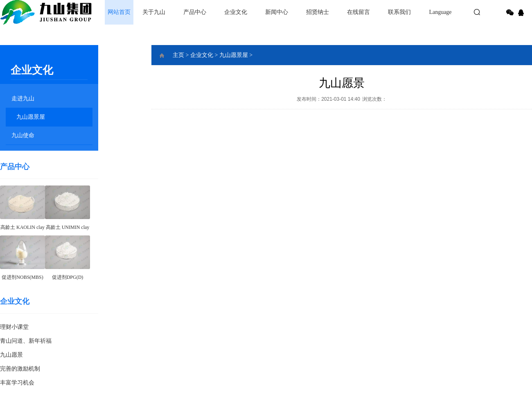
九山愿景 (11, 355)
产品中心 (195, 12)
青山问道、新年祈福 (26, 341)
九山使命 (23, 135)
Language (440, 12)
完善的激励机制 (20, 369)
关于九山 (154, 12)
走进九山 (23, 98)
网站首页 (119, 12)
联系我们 (399, 12)
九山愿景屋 (31, 117)
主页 (178, 55)
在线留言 (358, 12)
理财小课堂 (14, 327)
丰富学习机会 (17, 383)
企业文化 (236, 12)
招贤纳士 (318, 12)
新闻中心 (277, 12)
